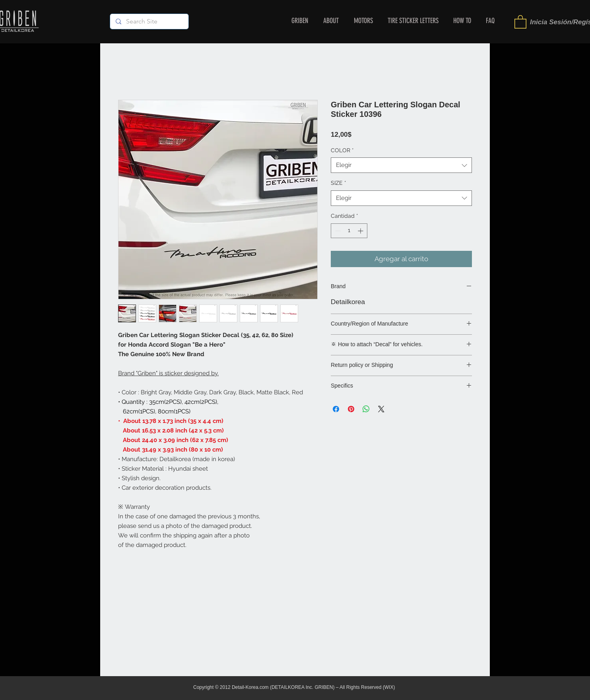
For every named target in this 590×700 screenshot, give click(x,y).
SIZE (339, 183)
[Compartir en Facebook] (336, 409)
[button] (520, 21)
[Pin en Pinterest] (351, 409)
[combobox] (401, 165)
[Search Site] (149, 21)
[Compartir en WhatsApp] (366, 409)
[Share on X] (381, 409)
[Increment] (361, 231)
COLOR (342, 150)
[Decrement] (337, 231)
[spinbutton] (349, 231)
